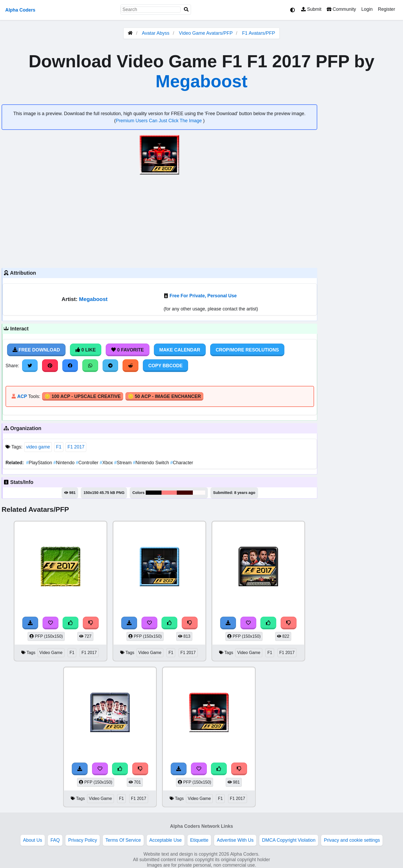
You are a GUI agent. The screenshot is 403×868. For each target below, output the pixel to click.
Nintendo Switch (152, 463)
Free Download (36, 350)
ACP (22, 396)
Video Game (51, 653)
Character (182, 463)
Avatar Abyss (156, 33)
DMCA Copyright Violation (289, 840)
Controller (88, 463)
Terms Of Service (123, 840)
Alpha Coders (20, 10)
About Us (33, 840)
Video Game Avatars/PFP (206, 33)
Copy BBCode (166, 366)
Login (367, 9)
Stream (124, 463)
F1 (59, 447)
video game (38, 447)
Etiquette (199, 840)
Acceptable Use (166, 840)
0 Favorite (128, 350)
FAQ (55, 840)
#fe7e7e (169, 493)
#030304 (154, 493)
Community (341, 9)
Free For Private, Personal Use (203, 296)
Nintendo (65, 463)
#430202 (185, 493)
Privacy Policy (83, 840)
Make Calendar (180, 350)
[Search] (186, 10)
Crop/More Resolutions (247, 350)
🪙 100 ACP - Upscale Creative (83, 396)
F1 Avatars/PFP (259, 33)
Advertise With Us (235, 840)
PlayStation (40, 463)
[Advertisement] (159, 221)
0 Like (86, 350)
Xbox (107, 463)
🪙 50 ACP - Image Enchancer (164, 396)
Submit (311, 9)
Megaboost (201, 81)
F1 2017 (76, 447)
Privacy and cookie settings (352, 840)
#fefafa (199, 493)
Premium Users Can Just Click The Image (159, 121)
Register (386, 9)
